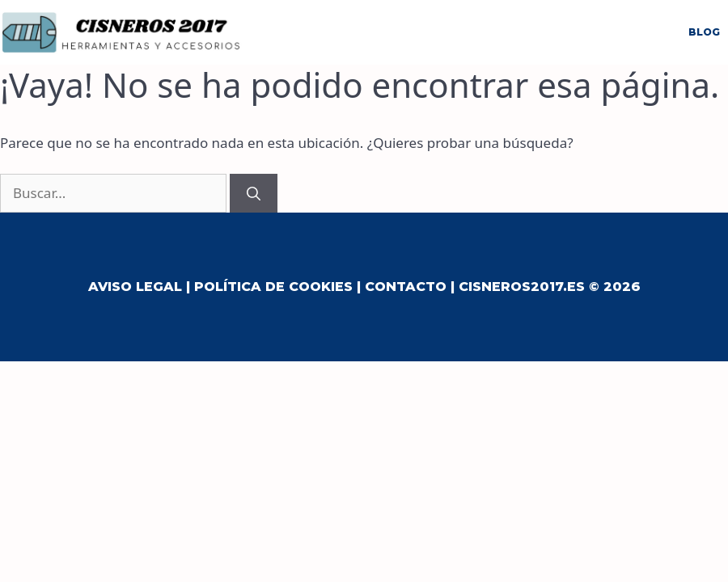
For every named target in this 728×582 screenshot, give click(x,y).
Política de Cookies (273, 287)
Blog (704, 32)
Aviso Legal (135, 287)
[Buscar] (254, 193)
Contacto (406, 287)
